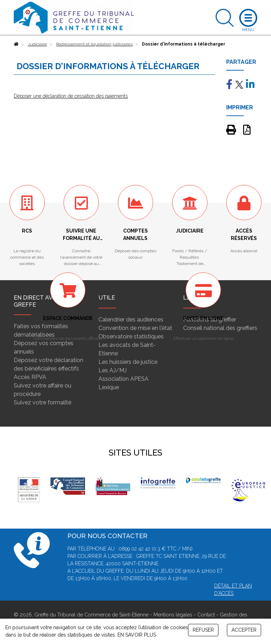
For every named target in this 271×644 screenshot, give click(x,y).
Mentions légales (173, 615)
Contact (206, 615)
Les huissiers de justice (128, 362)
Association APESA (124, 379)
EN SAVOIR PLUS (137, 635)
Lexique (109, 387)
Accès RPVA (30, 377)
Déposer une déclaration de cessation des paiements (71, 96)
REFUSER (203, 630)
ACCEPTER (244, 630)
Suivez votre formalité (43, 402)
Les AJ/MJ (113, 370)
